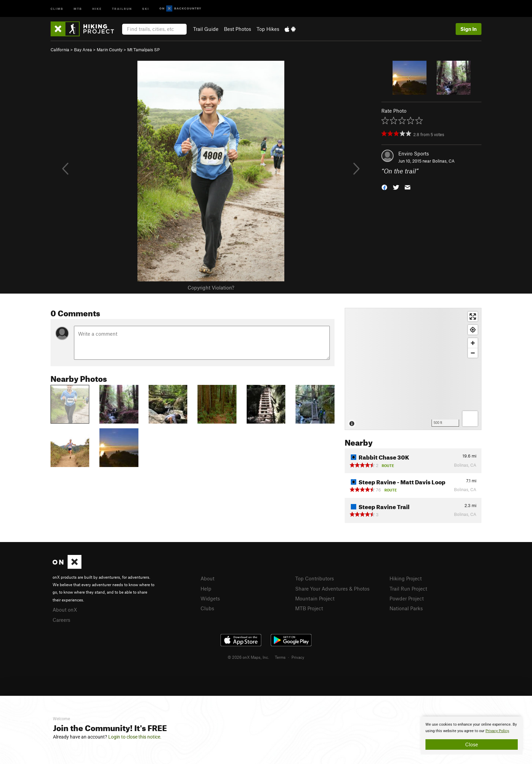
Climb (57, 8)
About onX (65, 610)
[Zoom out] (473, 353)
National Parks (406, 608)
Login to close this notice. (135, 737)
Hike (97, 8)
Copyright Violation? (211, 287)
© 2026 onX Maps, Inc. (248, 657)
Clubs (207, 608)
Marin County (110, 50)
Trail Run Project (408, 589)
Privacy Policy (497, 731)
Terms (280, 657)
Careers (61, 620)
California (60, 50)
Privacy (298, 657)
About (207, 578)
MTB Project (309, 608)
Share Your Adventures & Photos (332, 589)
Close (472, 744)
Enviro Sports (414, 153)
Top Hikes (268, 29)
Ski (146, 8)
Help (206, 589)
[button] (384, 187)
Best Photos (237, 29)
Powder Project (407, 598)
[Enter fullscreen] (473, 316)
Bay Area (83, 50)
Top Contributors (315, 578)
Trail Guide (206, 29)
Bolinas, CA (443, 161)
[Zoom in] (473, 343)
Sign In (469, 29)
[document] (472, 735)
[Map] (413, 369)
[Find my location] (473, 330)
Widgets (210, 598)
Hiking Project (406, 578)
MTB (78, 8)
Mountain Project (315, 598)
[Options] (470, 419)
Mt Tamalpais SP (144, 50)
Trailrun (122, 8)
